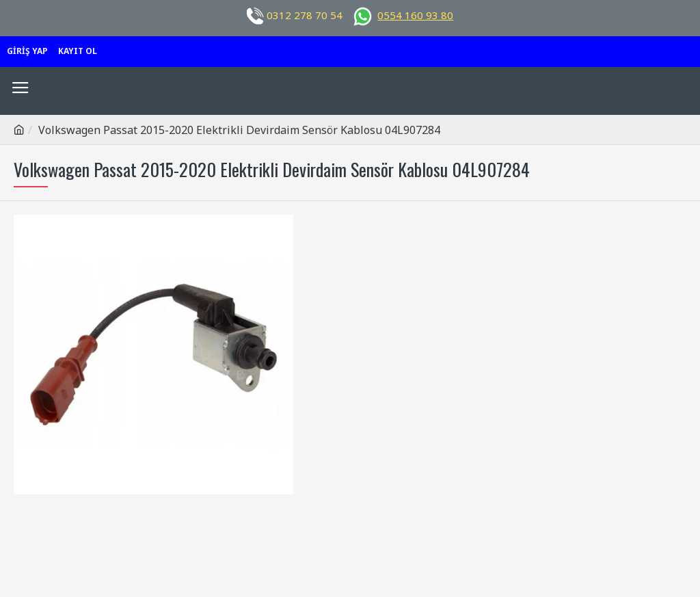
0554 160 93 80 (415, 15)
